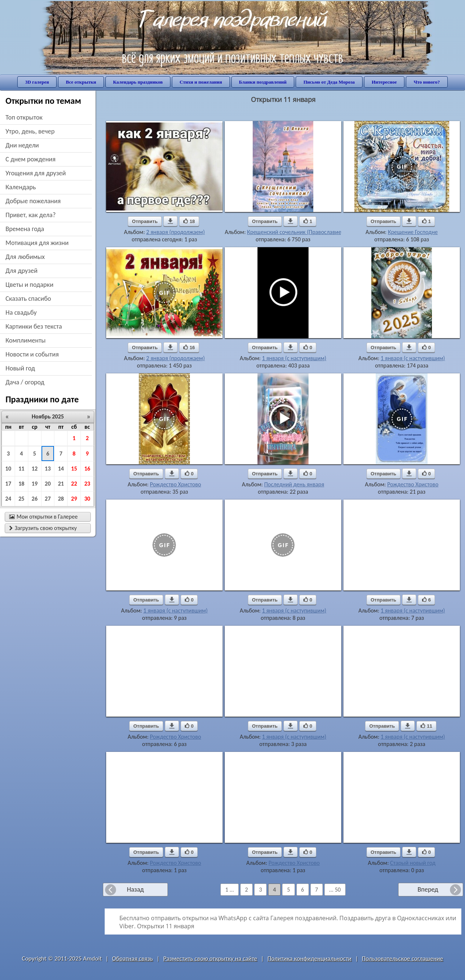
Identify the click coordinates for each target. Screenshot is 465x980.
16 (87, 469)
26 (35, 499)
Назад (135, 889)
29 (74, 499)
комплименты (26, 340)
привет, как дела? (31, 215)
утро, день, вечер (30, 131)
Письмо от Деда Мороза (329, 82)
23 (87, 484)
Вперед (428, 889)
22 (74, 484)
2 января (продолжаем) (175, 232)
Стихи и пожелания (201, 82)
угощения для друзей (36, 173)
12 (35, 469)
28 (61, 499)
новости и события (32, 354)
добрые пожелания (33, 201)
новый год (20, 368)
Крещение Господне (413, 232)
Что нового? (427, 82)
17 (8, 484)
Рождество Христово (175, 484)
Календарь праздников (138, 82)
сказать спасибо (28, 299)
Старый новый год (413, 863)
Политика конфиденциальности (309, 959)
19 (35, 484)
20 (48, 484)
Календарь (21, 187)
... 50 (335, 890)
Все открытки (81, 82)
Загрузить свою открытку (43, 528)
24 (8, 499)
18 (21, 484)
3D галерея (37, 82)
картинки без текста (34, 326)
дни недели (22, 145)
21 (61, 484)
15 (74, 469)
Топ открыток (24, 117)
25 (21, 499)
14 (61, 469)
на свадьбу (21, 312)
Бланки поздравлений (263, 82)
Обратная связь (133, 959)
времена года (25, 229)
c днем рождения (30, 159)
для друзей (21, 271)
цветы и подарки (29, 285)
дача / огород (25, 382)
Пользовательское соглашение (402, 959)
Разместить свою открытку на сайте (210, 959)
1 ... (230, 890)
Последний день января (294, 484)
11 (21, 469)
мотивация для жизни (37, 243)
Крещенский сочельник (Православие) (295, 232)
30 (87, 499)
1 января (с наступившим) (294, 358)
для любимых (25, 257)
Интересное (384, 82)
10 (8, 469)
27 (48, 499)
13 (48, 469)
